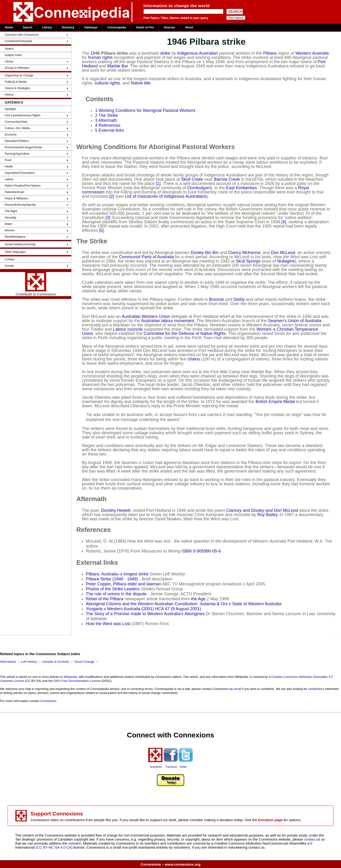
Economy (11, 135)
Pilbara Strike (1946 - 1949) (112, 579)
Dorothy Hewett (116, 510)
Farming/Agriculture (17, 154)
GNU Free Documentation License (77, 681)
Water (9, 224)
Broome (217, 299)
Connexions (48, 701)
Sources (169, 27)
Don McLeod (283, 253)
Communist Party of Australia (146, 257)
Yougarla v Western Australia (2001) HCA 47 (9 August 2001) (143, 609)
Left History (29, 662)
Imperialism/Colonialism (20, 173)
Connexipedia (117, 27)
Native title (141, 83)
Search (27, 27)
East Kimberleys (242, 188)
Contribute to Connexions (36, 284)
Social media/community (20, 244)
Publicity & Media (16, 82)
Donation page (270, 820)
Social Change (84, 662)
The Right (11, 211)
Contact (10, 259)
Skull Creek (192, 179)
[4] (284, 222)
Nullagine (286, 261)
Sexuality (11, 218)
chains (194, 359)
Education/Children (17, 141)
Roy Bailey (267, 515)
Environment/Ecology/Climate (23, 147)
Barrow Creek (227, 179)
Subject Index (13, 55)
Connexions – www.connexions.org (171, 864)
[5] (101, 230)
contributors (316, 689)
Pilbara (270, 53)
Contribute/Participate (18, 41)
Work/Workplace (15, 237)
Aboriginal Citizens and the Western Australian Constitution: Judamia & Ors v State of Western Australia (184, 604)
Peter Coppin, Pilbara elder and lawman (123, 584)
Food (8, 160)
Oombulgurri (199, 188)
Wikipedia (70, 677)
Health (9, 167)
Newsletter (156, 767)
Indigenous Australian (197, 53)
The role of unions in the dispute (116, 594)
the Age (198, 599)
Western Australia (312, 53)
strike (165, 53)
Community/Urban (16, 122)
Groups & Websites (17, 68)
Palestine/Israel (14, 192)
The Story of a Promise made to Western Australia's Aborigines (145, 614)
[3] (108, 218)
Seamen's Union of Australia (295, 321)
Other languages (15, 252)
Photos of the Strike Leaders (113, 589)
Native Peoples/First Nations (23, 186)
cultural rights (107, 83)
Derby (239, 299)
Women (10, 230)
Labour (9, 179)
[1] (158, 184)
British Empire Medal (275, 402)
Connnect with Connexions (22, 35)
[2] (112, 196)
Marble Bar (118, 66)
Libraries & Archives (56, 662)
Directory (68, 27)
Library (47, 27)
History (9, 95)
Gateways (91, 27)
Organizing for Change (19, 75)
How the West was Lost (108, 624)
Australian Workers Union (146, 316)
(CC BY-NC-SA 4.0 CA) (54, 847)
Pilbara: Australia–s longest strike (117, 574)
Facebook (171, 767)
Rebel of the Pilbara (104, 599)
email (237, 689)
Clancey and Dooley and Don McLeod (262, 510)
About (189, 27)
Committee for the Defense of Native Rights (185, 333)
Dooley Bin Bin (205, 253)
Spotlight (10, 109)
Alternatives (8, 662)
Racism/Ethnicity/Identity (20, 205)
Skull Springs (248, 261)
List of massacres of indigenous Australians (166, 196)
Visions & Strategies (17, 88)
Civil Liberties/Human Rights (23, 115)
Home (9, 27)
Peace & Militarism (16, 198)
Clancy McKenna (244, 253)
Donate (9, 266)
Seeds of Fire (145, 27)
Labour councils (128, 329)
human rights (100, 57)
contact (310, 839)
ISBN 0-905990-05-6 (201, 551)
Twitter (183, 767)
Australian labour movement (168, 321)
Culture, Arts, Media (17, 128)
